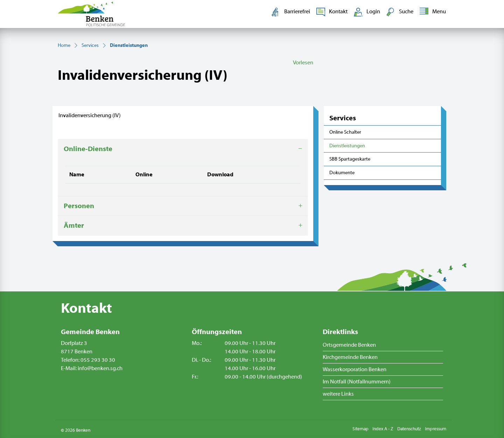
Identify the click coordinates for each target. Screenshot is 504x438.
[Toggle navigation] (431, 12)
